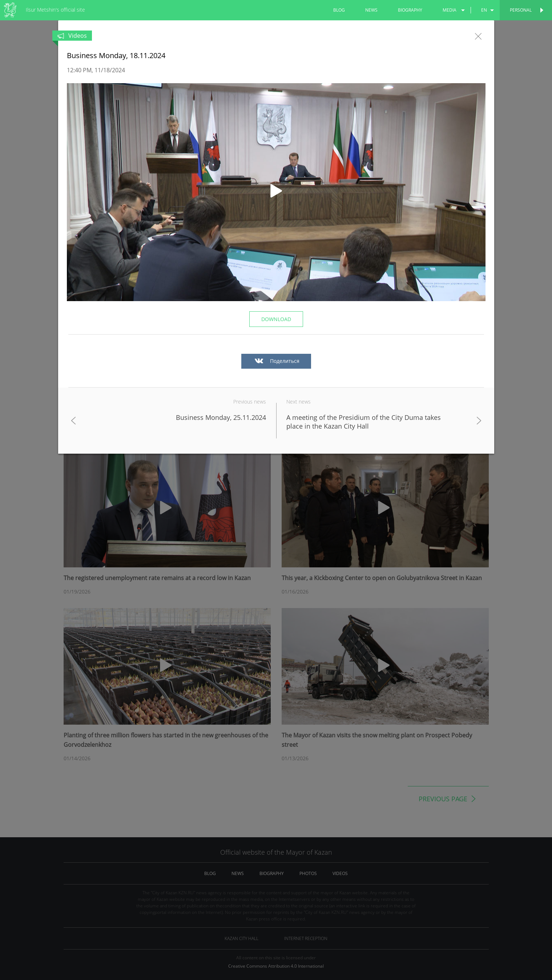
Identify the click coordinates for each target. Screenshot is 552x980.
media (450, 10)
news (371, 10)
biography (410, 10)
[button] (276, 192)
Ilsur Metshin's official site (55, 10)
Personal (521, 10)
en (484, 10)
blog (339, 10)
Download (276, 319)
